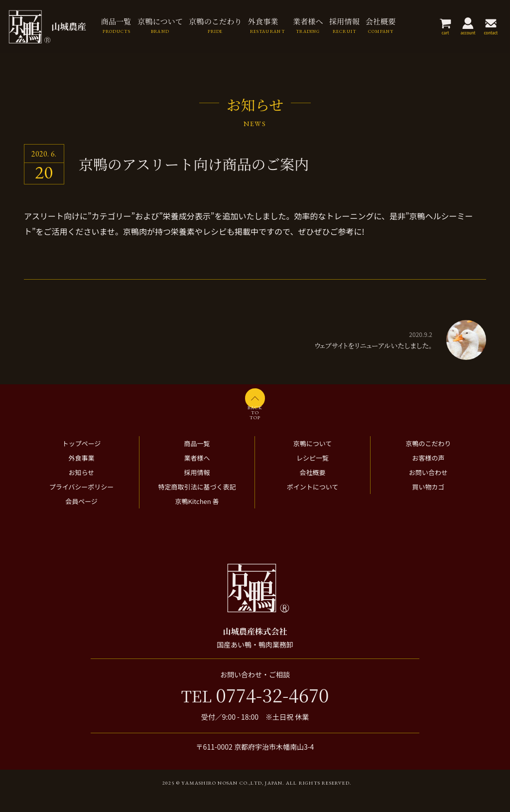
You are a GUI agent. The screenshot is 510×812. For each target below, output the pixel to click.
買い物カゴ (428, 503)
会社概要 (312, 488)
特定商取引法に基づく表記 (197, 503)
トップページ (82, 459)
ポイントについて (313, 503)
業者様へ (197, 474)
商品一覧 (197, 459)
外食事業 (81, 474)
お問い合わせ (428, 488)
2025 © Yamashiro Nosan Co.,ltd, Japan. (223, 799)
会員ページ (81, 517)
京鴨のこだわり (428, 459)
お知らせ (82, 488)
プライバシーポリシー (82, 503)
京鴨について (313, 459)
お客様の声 (428, 474)
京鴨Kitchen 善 (197, 517)
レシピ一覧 (313, 474)
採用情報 (197, 488)
